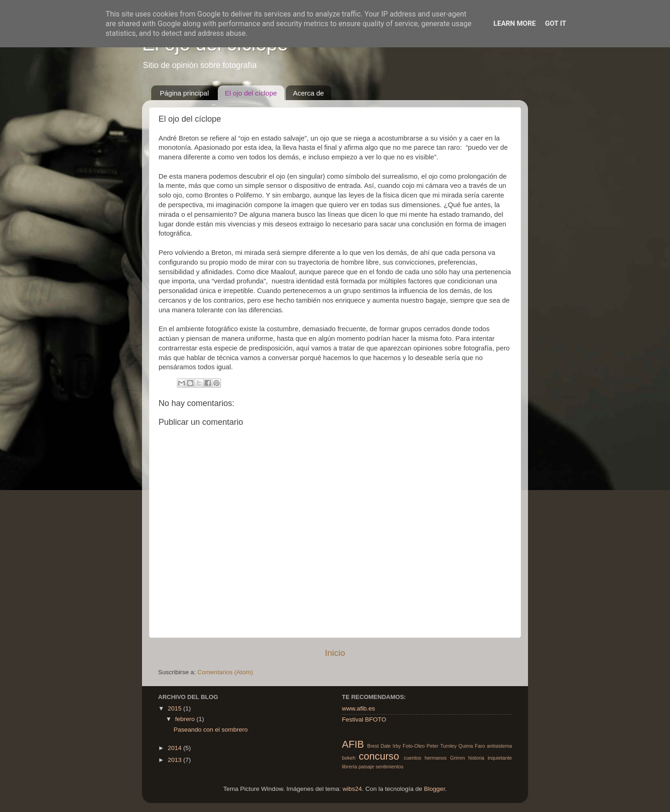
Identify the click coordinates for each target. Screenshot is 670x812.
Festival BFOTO (364, 719)
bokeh (349, 758)
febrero (186, 719)
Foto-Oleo (414, 746)
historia (476, 758)
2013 (176, 760)
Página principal (185, 93)
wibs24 (352, 789)
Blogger (435, 789)
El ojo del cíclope (251, 93)
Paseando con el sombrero (211, 730)
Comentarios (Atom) (225, 672)
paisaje (366, 767)
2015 (176, 708)
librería (349, 767)
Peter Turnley (441, 746)
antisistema (499, 746)
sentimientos (389, 767)
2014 (176, 748)
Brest (373, 746)
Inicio (335, 653)
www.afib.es (358, 708)
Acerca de (308, 93)
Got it (556, 23)
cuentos (413, 758)
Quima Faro (472, 746)
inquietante (500, 758)
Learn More (515, 23)
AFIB (353, 744)
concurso (379, 756)
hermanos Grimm (445, 758)
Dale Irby (391, 746)
